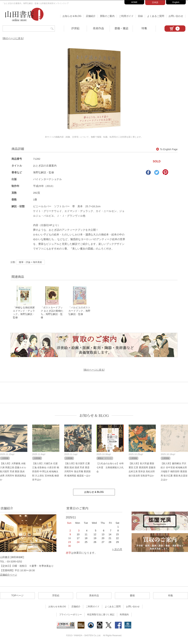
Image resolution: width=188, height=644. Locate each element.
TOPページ (17, 596)
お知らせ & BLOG (94, 416)
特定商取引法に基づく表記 (101, 615)
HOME (134, 2)
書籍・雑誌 (121, 28)
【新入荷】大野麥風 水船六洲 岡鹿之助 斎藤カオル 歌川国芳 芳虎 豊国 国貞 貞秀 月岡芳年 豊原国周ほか (13, 472)
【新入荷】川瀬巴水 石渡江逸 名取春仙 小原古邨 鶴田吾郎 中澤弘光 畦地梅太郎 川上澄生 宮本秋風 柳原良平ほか (46, 472)
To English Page (167, 149)
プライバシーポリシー (70, 615)
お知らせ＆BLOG (72, 16)
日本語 (155, 2)
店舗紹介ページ (9, 575)
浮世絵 (75, 28)
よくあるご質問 (156, 16)
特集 (144, 28)
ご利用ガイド (126, 16)
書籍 (132, 596)
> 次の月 (117, 550)
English (176, 2)
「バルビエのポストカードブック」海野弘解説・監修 (79, 311)
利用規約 (124, 615)
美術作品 (98, 28)
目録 (140, 16)
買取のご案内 (107, 16)
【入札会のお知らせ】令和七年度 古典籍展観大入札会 (110, 468)
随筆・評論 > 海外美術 (30, 262)
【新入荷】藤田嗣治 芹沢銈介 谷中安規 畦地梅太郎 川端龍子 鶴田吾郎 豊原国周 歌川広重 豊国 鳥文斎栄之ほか (174, 472)
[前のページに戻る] (13, 38)
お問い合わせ (176, 16)
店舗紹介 (91, 16)
